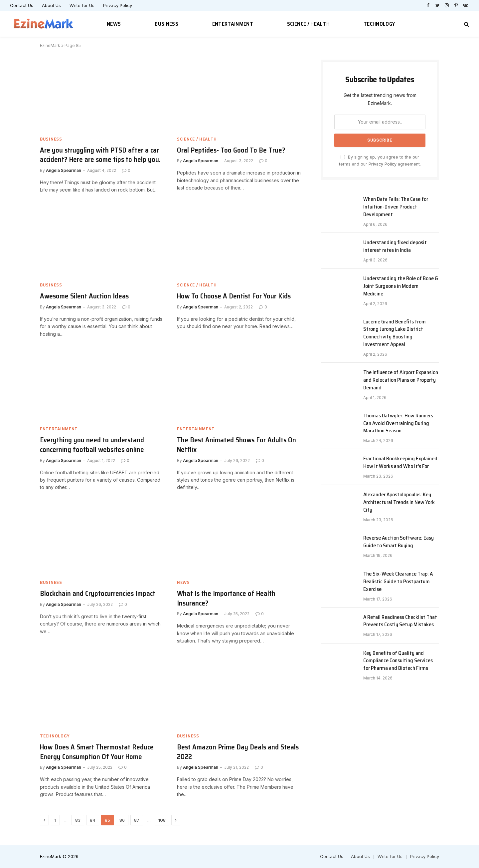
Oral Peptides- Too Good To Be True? (231, 150)
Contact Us (22, 5)
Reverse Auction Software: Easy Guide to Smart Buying (399, 542)
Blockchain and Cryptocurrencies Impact (98, 594)
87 (137, 820)
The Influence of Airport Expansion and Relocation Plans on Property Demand (401, 380)
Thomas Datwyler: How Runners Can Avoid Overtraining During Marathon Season (398, 424)
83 (78, 820)
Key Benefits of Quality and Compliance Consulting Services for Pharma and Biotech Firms (398, 661)
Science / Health (308, 24)
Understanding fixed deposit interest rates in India (395, 246)
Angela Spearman (64, 170)
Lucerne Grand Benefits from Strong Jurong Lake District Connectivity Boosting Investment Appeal (395, 333)
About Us (51, 5)
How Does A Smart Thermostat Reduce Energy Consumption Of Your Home (97, 752)
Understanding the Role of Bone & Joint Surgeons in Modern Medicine (401, 286)
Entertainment (233, 24)
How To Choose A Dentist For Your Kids (234, 296)
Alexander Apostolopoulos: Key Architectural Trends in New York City (399, 502)
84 (93, 820)
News (114, 24)
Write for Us (82, 5)
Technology (379, 24)
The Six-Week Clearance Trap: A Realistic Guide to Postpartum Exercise (398, 582)
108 (162, 820)
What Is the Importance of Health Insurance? (226, 598)
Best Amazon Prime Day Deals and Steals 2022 (238, 752)
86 (122, 820)
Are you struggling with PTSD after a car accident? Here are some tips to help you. (100, 155)
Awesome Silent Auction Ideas (84, 296)
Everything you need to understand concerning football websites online (92, 445)
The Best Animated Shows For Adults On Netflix (237, 445)
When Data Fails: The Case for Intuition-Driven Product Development (396, 207)
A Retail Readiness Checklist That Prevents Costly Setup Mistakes (400, 621)
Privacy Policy (118, 5)
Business (166, 24)
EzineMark (50, 45)
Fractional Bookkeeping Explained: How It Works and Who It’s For (401, 463)
